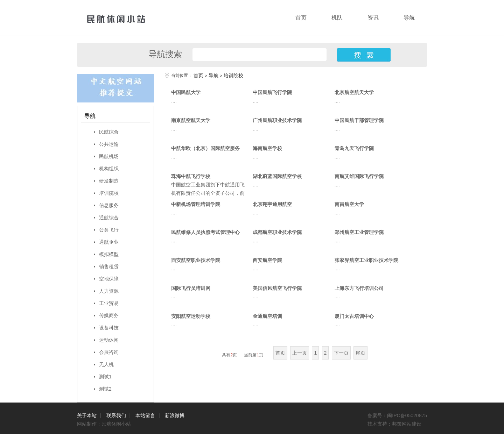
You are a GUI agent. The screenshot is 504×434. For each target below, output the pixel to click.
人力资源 (109, 291)
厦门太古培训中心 (354, 316)
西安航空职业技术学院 (196, 260)
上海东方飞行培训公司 (359, 288)
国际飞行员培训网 (191, 288)
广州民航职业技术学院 (277, 120)
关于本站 (87, 415)
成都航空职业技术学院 (277, 232)
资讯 (373, 18)
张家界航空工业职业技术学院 (366, 260)
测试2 (105, 389)
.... (174, 101)
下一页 (341, 353)
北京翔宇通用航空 (272, 204)
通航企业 (109, 242)
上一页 (300, 353)
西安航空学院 (267, 260)
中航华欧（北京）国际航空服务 (205, 148)
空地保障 (109, 279)
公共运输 (109, 144)
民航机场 (109, 156)
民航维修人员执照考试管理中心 (205, 232)
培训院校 (109, 193)
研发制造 (109, 181)
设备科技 (109, 328)
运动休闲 (109, 340)
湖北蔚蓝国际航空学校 (277, 176)
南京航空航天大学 (191, 120)
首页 (301, 18)
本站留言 (145, 415)
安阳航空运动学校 (191, 316)
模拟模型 (109, 254)
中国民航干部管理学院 (359, 120)
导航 (409, 18)
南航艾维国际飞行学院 (359, 176)
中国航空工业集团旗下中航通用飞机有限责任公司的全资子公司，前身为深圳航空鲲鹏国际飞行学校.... (208, 193)
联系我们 (116, 415)
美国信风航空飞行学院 (277, 288)
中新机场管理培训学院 (196, 204)
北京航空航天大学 (354, 92)
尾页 (360, 353)
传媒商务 (109, 315)
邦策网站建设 (407, 424)
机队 (337, 18)
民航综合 (109, 132)
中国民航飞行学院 (272, 92)
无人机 (106, 364)
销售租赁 (109, 266)
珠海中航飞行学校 (191, 176)
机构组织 (109, 169)
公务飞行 (109, 230)
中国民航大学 (186, 92)
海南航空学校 (267, 148)
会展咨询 (109, 352)
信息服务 (109, 205)
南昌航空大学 (349, 204)
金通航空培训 (267, 316)
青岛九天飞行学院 (354, 148)
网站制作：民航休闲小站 (105, 424)
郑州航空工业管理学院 (359, 232)
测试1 (105, 377)
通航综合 (109, 218)
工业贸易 (109, 303)
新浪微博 (175, 415)
